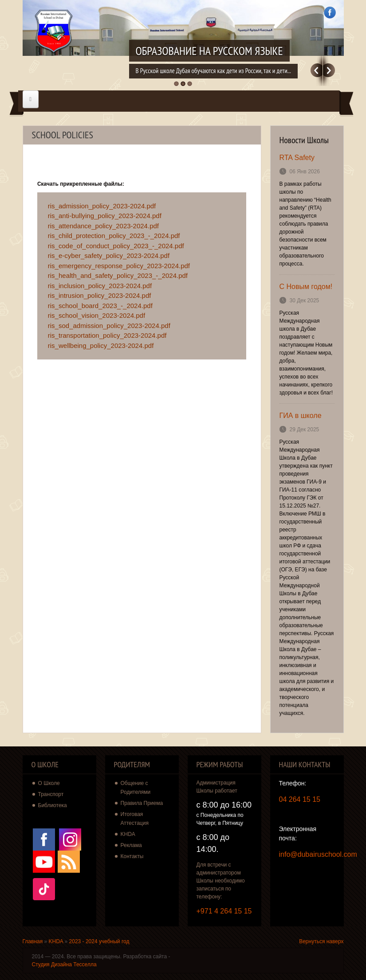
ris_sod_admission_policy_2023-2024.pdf (109, 326)
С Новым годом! (306, 287)
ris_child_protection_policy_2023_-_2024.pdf (114, 236)
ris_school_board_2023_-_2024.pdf (100, 306)
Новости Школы (304, 140)
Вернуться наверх (321, 941)
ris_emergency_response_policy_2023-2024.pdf (119, 266)
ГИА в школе (301, 416)
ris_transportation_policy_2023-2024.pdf (107, 335)
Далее (329, 70)
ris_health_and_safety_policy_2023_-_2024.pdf (118, 275)
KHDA (128, 834)
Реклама (131, 845)
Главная (33, 941)
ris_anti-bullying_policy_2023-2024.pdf (105, 216)
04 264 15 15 (300, 799)
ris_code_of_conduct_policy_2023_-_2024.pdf (116, 246)
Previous (317, 70)
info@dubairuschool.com (318, 854)
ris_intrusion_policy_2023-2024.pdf (100, 295)
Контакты (132, 856)
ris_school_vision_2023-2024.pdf (96, 315)
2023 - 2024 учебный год (99, 941)
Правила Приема (142, 803)
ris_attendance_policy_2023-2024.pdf (103, 226)
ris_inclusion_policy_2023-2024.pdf (100, 286)
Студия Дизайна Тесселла (64, 964)
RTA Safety (297, 158)
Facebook (330, 13)
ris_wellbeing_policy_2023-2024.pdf (101, 346)
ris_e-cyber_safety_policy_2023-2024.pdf (109, 256)
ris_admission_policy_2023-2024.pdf (102, 206)
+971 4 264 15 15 (224, 911)
